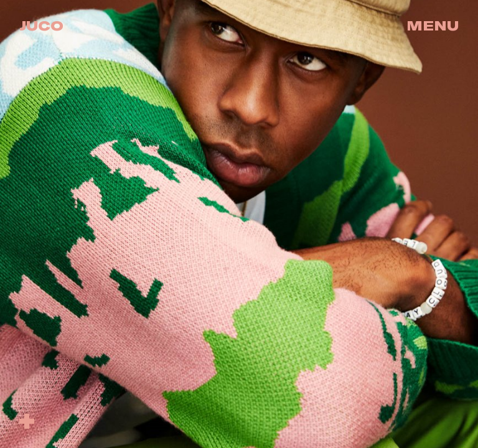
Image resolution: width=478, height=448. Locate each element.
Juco (41, 26)
